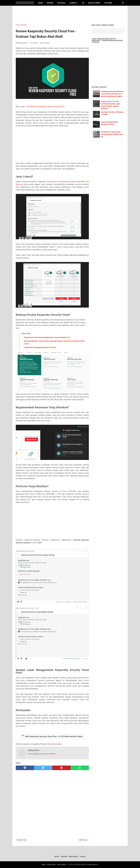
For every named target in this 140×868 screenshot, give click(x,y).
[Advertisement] (71, 14)
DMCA (44, 865)
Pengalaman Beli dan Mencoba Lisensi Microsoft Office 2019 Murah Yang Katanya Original (112, 94)
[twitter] (43, 768)
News (41, 3)
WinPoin (53, 754)
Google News (94, 3)
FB (83, 3)
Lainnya (73, 3)
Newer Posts (22, 840)
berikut (59, 744)
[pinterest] (61, 768)
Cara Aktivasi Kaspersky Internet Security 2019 (45, 107)
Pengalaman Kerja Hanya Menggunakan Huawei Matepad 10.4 (47, 337)
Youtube (108, 3)
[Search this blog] (123, 3)
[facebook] (25, 768)
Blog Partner (74, 856)
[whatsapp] (80, 768)
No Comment (45, 43)
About (57, 856)
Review (50, 3)
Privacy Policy (51, 865)
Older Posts (83, 840)
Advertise (64, 856)
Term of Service (62, 865)
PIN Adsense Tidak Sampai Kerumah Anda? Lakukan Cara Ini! (112, 134)
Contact (83, 856)
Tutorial (61, 3)
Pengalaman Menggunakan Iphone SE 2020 (40, 347)
